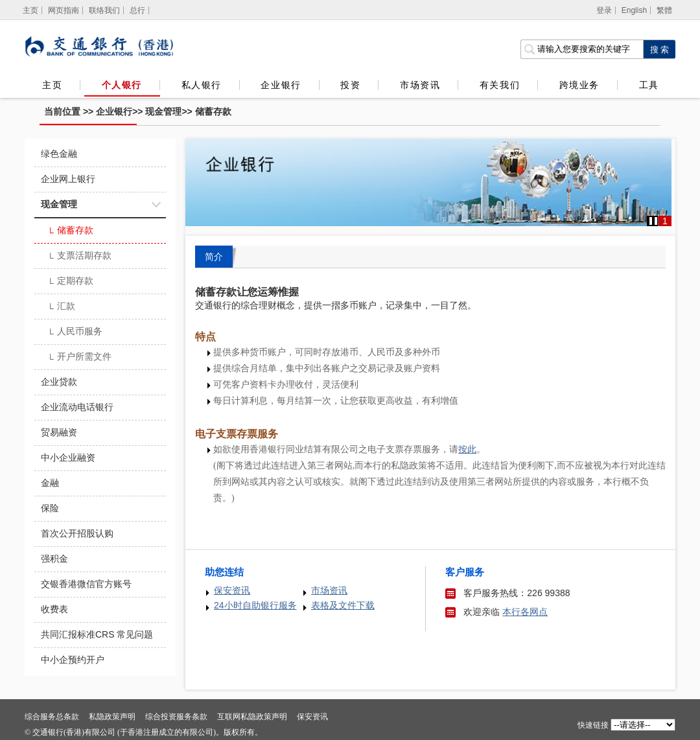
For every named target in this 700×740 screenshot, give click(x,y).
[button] (653, 221)
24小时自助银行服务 (255, 605)
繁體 (664, 10)
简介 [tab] (214, 257)
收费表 (54, 609)
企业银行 (281, 85)
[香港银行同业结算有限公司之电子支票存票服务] (467, 449)
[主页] (31, 10)
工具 (649, 85)
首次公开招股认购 (77, 533)
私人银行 (202, 85)
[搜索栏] (582, 49)
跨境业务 (579, 85)
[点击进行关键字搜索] (659, 49)
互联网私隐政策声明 (252, 717)
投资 (350, 85)
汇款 (61, 307)
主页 (52, 85)
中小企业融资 (68, 457)
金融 (50, 483)
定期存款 (70, 282)
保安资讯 (232, 590)
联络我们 (104, 10)
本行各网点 (525, 612)
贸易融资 (59, 432)
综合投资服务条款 (176, 717)
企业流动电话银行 (77, 407)
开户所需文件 (79, 358)
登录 (604, 10)
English (634, 10)
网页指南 (64, 10)
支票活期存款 (79, 257)
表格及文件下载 (343, 605)
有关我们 (500, 85)
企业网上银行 (68, 179)
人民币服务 (75, 332)
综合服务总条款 (52, 717)
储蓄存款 (213, 111)
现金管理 (163, 111)
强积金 (54, 559)
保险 (50, 508)
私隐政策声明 (112, 717)
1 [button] (665, 221)
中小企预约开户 (73, 660)
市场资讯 (420, 85)
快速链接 (593, 725)
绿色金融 (59, 154)
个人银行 (122, 85)
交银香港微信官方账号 (86, 584)
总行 (137, 10)
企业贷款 (59, 382)
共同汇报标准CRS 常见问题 (97, 634)
